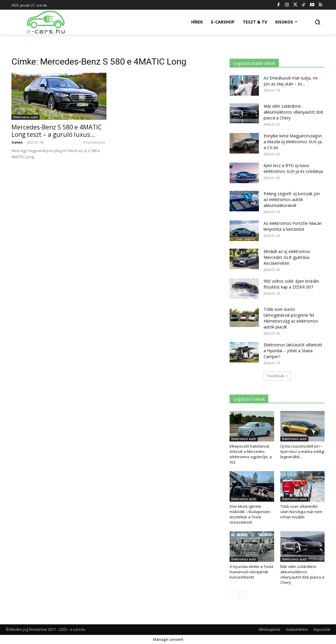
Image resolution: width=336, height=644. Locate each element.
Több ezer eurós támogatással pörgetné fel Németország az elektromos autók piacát (291, 318)
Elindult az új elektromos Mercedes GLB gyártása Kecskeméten (287, 257)
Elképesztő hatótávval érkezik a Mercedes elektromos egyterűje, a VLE (251, 454)
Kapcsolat (322, 629)
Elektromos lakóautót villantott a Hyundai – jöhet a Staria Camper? (293, 351)
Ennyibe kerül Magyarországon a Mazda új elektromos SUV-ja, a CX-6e (293, 142)
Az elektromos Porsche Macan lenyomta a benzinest (293, 226)
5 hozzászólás (94, 142)
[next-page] (243, 595)
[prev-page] (233, 595)
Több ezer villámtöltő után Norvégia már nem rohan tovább (301, 512)
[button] (318, 22)
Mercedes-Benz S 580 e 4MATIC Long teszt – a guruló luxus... (57, 131)
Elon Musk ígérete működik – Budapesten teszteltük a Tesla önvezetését (250, 514)
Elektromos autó (26, 117)
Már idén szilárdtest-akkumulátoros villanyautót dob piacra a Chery (293, 112)
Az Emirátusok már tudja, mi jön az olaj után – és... (291, 81)
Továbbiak (277, 376)
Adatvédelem (297, 629)
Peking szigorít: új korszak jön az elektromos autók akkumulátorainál (292, 199)
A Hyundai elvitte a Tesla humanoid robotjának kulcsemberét (251, 572)
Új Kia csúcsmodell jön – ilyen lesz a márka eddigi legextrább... (302, 451)
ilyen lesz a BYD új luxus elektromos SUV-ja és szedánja (293, 168)
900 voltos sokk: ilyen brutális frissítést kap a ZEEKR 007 (291, 284)
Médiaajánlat (270, 629)
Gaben (17, 142)
